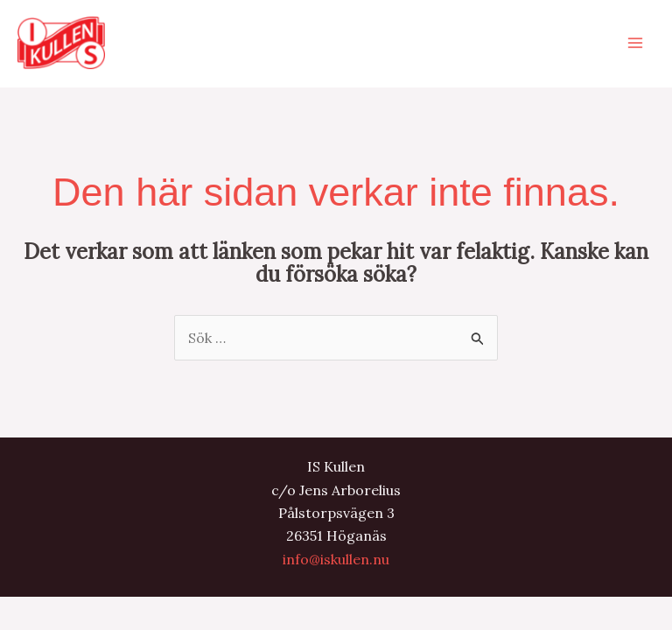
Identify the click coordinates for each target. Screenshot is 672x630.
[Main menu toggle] (635, 43)
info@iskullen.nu (336, 559)
